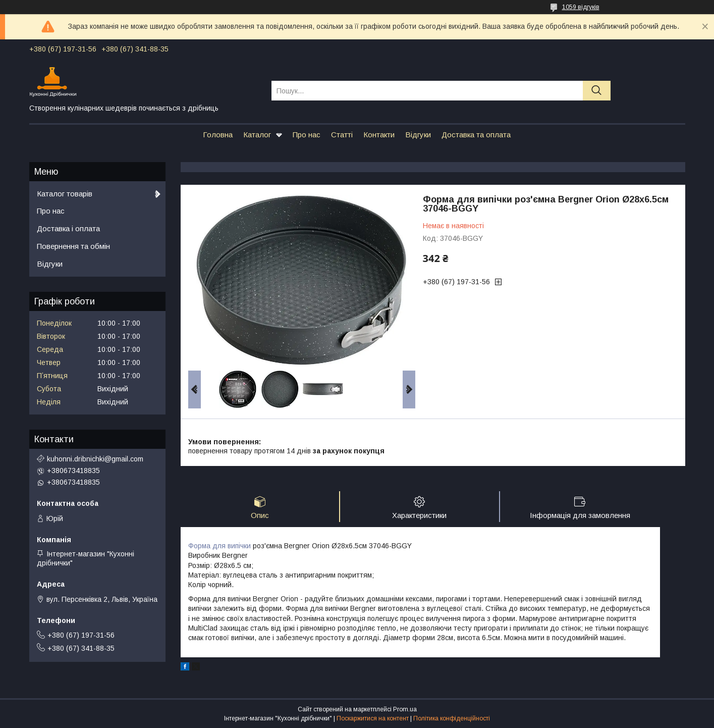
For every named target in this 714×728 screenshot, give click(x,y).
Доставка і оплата (68, 228)
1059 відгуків (581, 7)
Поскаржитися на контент (373, 718)
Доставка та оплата (476, 135)
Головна (218, 135)
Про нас (307, 135)
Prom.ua (405, 709)
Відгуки (418, 135)
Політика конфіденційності (452, 718)
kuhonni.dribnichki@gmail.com (95, 459)
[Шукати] (597, 91)
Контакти (379, 135)
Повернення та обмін (73, 246)
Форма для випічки (219, 546)
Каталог (257, 135)
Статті (342, 135)
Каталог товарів (65, 194)
